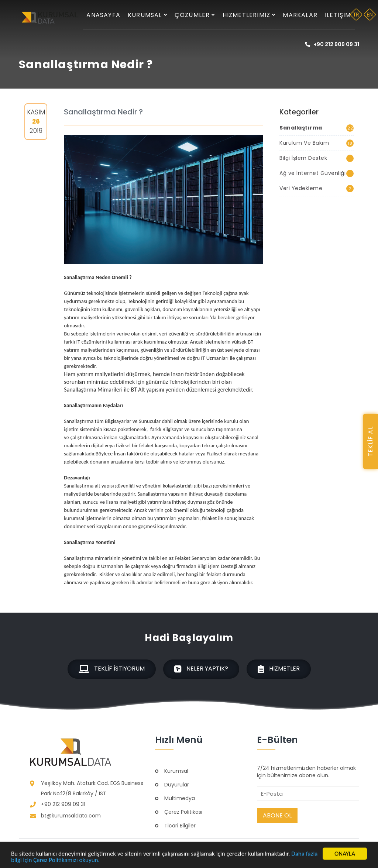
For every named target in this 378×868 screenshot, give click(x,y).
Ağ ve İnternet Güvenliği (316, 173)
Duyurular (177, 785)
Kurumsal (147, 15)
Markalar (300, 15)
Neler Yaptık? (201, 669)
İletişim (338, 15)
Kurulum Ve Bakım (316, 143)
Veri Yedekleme (316, 188)
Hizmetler (279, 669)
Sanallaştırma (316, 128)
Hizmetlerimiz (249, 15)
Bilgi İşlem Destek (316, 158)
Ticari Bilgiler (180, 826)
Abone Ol (277, 815)
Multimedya (180, 798)
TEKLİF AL (370, 441)
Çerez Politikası (183, 812)
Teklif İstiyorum (112, 669)
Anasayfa (103, 15)
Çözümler (195, 15)
